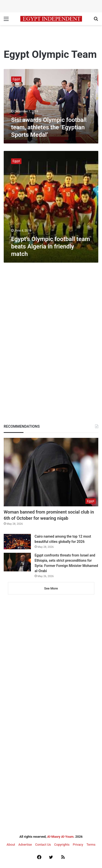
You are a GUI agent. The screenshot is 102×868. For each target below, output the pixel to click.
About (11, 845)
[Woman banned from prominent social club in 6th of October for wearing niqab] (51, 472)
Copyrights (62, 845)
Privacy (78, 845)
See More (51, 588)
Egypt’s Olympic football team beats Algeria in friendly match (51, 246)
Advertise (25, 845)
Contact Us (43, 845)
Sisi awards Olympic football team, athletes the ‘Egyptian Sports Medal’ (49, 127)
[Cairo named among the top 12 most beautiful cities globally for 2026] (17, 541)
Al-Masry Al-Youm (60, 837)
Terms (91, 845)
